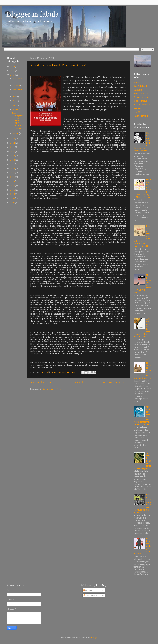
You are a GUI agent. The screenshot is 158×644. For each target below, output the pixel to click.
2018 (13, 160)
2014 (13, 177)
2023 (13, 139)
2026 (13, 67)
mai (15, 101)
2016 (13, 169)
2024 (13, 75)
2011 (13, 190)
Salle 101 (137, 112)
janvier (16, 133)
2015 (13, 173)
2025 (13, 71)
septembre (18, 90)
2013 (13, 181)
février (16, 109)
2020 (13, 152)
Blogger (94, 638)
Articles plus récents (42, 383)
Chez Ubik (138, 90)
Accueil (78, 383)
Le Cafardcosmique (142, 105)
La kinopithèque (140, 101)
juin (15, 97)
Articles (88, 590)
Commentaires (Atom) (52, 389)
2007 (13, 203)
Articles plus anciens (115, 383)
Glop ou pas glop (141, 97)
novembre (17, 79)
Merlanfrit (138, 109)
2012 (13, 186)
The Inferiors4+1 (141, 116)
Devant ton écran (141, 94)
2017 (13, 164)
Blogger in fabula (32, 14)
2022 (13, 143)
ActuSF (136, 82)
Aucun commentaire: (68, 372)
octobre (17, 86)
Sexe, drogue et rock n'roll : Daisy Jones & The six (59, 65)
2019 (13, 156)
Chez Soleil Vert (140, 86)
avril (15, 105)
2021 (13, 147)
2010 (13, 194)
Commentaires (91, 595)
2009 (13, 198)
